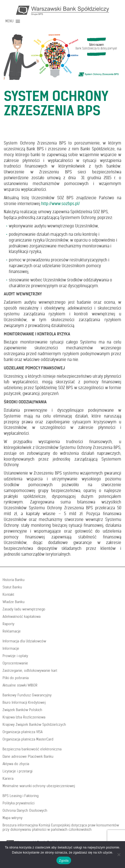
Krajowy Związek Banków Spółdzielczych (34, 725)
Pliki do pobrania (16, 678)
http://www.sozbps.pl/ (61, 204)
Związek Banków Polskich (22, 710)
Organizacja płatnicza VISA (23, 732)
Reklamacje (12, 631)
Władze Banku (14, 602)
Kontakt (8, 594)
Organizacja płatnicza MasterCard (28, 739)
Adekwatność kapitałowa (22, 617)
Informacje (11, 648)
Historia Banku (14, 580)
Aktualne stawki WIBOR (20, 685)
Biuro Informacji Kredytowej (24, 702)
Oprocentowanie (15, 663)
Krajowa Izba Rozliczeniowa (24, 717)
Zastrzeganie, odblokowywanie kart (30, 671)
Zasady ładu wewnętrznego (24, 609)
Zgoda (64, 861)
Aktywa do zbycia (16, 764)
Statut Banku (12, 587)
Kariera (8, 779)
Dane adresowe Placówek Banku (28, 756)
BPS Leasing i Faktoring (20, 796)
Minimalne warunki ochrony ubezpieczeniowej (39, 786)
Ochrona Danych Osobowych (25, 810)
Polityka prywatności (18, 803)
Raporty (8, 624)
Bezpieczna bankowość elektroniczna (32, 749)
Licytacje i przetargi (17, 771)
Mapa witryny (13, 818)
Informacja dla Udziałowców (24, 641)
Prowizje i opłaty (15, 656)
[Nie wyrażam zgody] (119, 855)
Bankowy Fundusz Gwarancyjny (27, 695)
